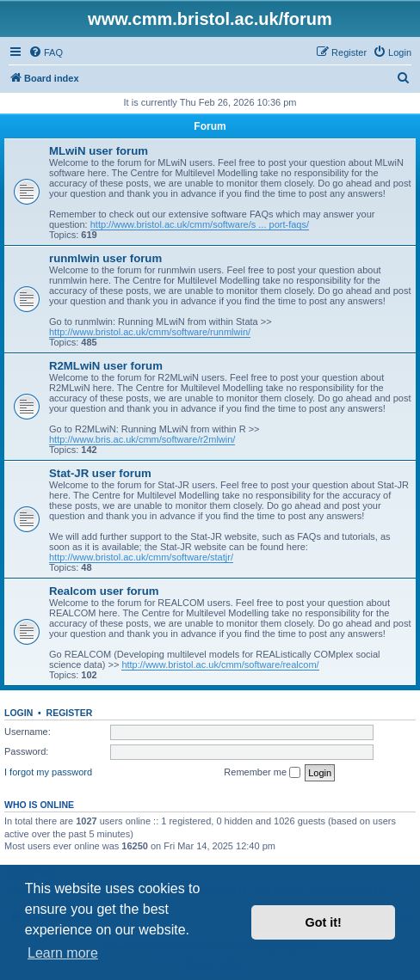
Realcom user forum (104, 591)
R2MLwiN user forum (106, 366)
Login (19, 713)
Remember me (262, 773)
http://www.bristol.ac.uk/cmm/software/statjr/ (141, 557)
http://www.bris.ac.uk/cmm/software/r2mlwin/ (142, 439)
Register (70, 713)
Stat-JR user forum (100, 473)
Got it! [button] (324, 922)
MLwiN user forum (99, 151)
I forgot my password (48, 772)
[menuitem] (46, 52)
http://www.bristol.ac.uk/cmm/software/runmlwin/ (150, 332)
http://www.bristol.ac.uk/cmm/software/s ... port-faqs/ (200, 224)
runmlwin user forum (105, 258)
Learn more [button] (63, 953)
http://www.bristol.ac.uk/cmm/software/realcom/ (220, 665)
